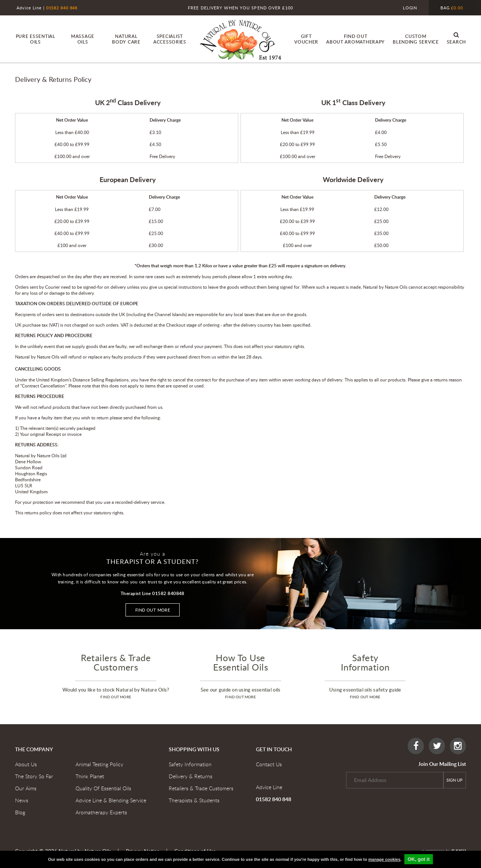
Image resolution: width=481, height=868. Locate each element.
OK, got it (419, 859)
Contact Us (269, 764)
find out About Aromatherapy (355, 39)
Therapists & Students (194, 800)
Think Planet (90, 776)
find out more (116, 697)
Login (410, 8)
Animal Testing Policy (99, 764)
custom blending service (416, 39)
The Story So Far (34, 776)
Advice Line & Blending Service (111, 800)
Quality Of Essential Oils (103, 788)
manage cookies (384, 859)
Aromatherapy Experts (101, 812)
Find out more (153, 610)
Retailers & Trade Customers (201, 788)
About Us (26, 764)
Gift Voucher (306, 39)
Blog (20, 812)
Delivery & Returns (191, 776)
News (22, 800)
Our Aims (26, 788)
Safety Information (190, 764)
